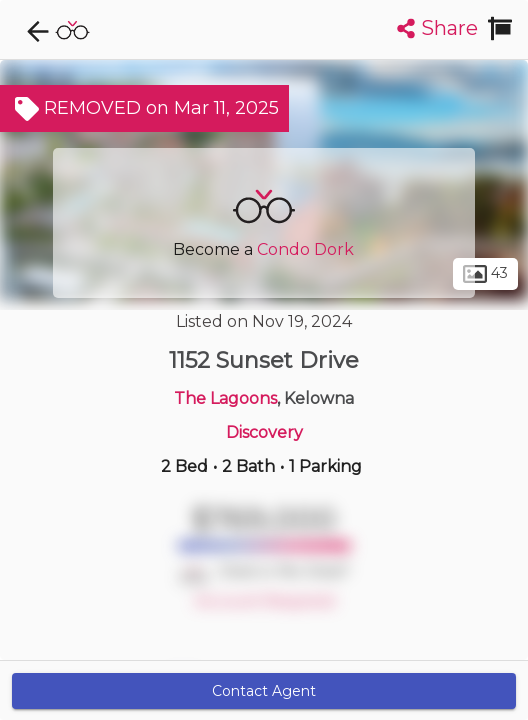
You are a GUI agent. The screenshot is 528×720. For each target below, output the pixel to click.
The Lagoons (225, 398)
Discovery (264, 432)
